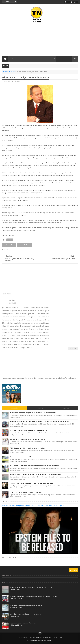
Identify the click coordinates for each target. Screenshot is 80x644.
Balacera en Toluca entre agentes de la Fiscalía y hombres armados (33, 413)
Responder (73, 348)
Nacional (12, 72)
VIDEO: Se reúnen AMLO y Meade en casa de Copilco (27, 448)
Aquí (52, 640)
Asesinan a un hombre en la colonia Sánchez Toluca (27, 439)
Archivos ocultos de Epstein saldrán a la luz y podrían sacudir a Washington (33, 505)
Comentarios (66, 408)
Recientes (40, 408)
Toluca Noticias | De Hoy (43, 638)
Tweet (9, 245)
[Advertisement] (21, 39)
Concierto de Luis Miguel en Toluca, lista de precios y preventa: (31, 483)
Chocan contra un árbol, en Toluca (22, 457)
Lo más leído (14, 408)
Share (24, 245)
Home (5, 72)
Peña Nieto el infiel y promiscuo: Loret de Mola (26, 492)
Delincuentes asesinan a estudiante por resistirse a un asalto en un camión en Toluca (39, 422)
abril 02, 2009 (12, 303)
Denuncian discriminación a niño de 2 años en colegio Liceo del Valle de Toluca (37, 475)
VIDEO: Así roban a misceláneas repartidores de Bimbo (28, 430)
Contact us (74, 570)
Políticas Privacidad (37, 640)
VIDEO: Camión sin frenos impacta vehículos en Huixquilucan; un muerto (35, 466)
